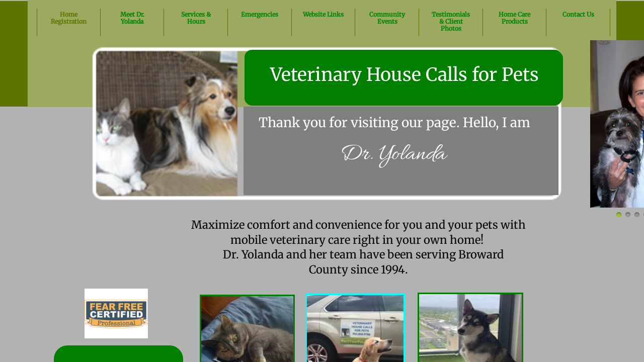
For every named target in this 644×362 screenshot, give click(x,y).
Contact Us (578, 14)
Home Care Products (514, 18)
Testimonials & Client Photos (451, 21)
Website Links (323, 14)
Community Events (387, 18)
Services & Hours (196, 18)
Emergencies (260, 14)
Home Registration (69, 18)
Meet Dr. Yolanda (132, 18)
